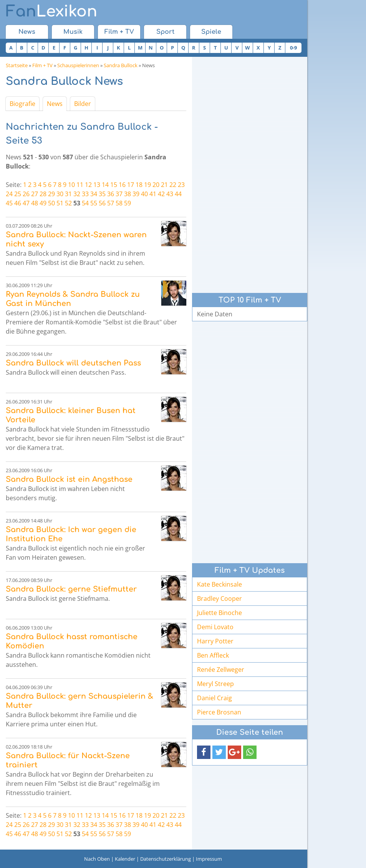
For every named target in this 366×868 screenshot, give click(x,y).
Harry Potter (215, 641)
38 (128, 194)
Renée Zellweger (221, 670)
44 (178, 194)
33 (85, 194)
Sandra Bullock (121, 65)
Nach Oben (97, 859)
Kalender (125, 859)
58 (119, 203)
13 (97, 185)
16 (122, 185)
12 (88, 185)
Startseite (17, 65)
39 (136, 194)
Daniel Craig (214, 698)
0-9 (293, 48)
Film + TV (119, 32)
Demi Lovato (215, 627)
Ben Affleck (213, 655)
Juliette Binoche (219, 613)
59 (128, 203)
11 (80, 185)
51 (60, 203)
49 (43, 203)
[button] (204, 752)
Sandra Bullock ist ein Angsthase (69, 479)
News (27, 32)
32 (77, 194)
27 (35, 194)
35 (102, 194)
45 (9, 203)
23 (181, 185)
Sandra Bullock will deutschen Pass (73, 363)
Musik (73, 32)
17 (131, 185)
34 (94, 194)
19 (147, 185)
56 (102, 203)
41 (153, 194)
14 (105, 185)
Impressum (209, 859)
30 (60, 194)
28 (43, 194)
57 (111, 203)
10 (71, 185)
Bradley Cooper (219, 599)
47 (26, 203)
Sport (165, 32)
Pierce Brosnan (219, 712)
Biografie (22, 104)
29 (51, 194)
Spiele (211, 32)
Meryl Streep (215, 684)
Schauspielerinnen (78, 65)
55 (94, 203)
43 (170, 194)
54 (85, 203)
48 (35, 203)
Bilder (83, 104)
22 (173, 185)
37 (119, 194)
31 (68, 194)
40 (144, 194)
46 (18, 203)
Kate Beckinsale (219, 584)
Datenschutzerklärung (166, 859)
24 (9, 194)
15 (114, 185)
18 (139, 185)
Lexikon (51, 12)
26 (26, 194)
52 (68, 203)
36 (111, 194)
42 (161, 194)
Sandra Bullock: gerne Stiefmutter (71, 589)
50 (51, 203)
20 (156, 185)
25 (18, 194)
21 (164, 185)
